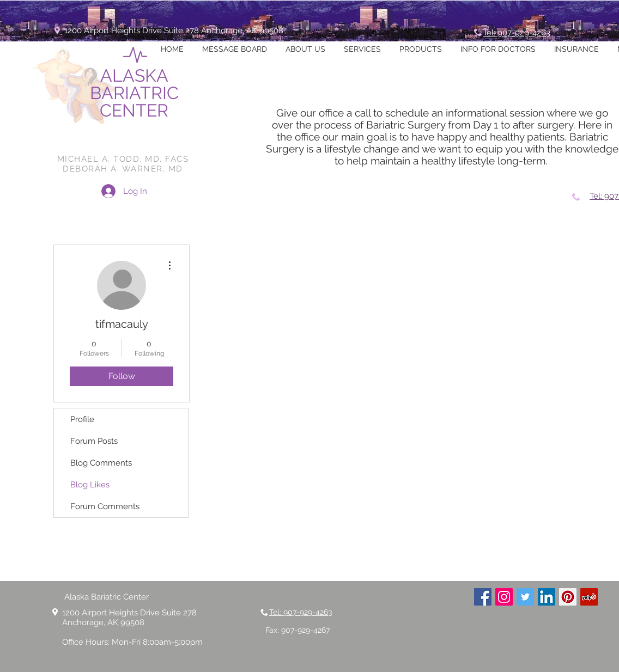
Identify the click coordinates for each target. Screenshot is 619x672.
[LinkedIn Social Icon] (547, 597)
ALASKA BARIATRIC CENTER (134, 93)
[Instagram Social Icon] (504, 597)
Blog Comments (101, 463)
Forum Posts (94, 441)
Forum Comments (105, 506)
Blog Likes (90, 485)
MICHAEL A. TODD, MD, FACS (123, 159)
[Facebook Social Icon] (483, 597)
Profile (82, 419)
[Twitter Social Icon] (525, 597)
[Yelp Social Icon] (589, 597)
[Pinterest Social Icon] (568, 597)
